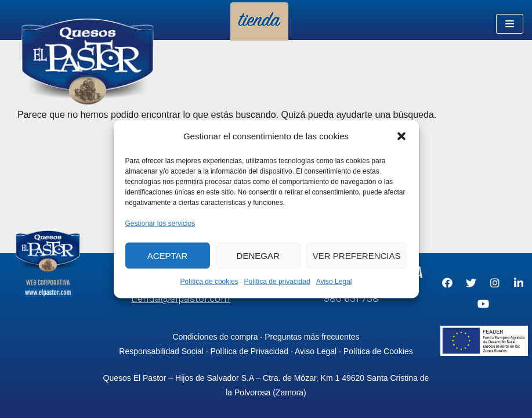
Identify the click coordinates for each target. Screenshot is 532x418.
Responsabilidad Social (161, 351)
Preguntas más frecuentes (312, 337)
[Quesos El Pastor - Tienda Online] (87, 64)
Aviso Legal (334, 282)
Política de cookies (209, 282)
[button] (401, 136)
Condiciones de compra (215, 337)
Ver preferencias (357, 255)
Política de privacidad (277, 282)
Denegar (258, 255)
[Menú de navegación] (510, 24)
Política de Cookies (378, 351)
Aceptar (168, 255)
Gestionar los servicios (160, 223)
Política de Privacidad (249, 351)
